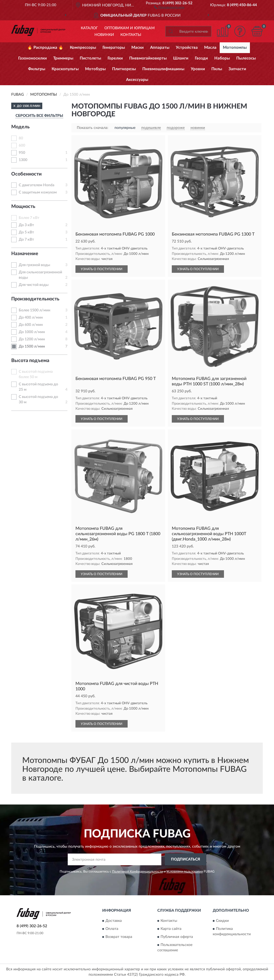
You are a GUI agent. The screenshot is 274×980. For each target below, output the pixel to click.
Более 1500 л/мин (35, 310)
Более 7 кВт (29, 218)
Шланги (181, 58)
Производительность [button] (35, 299)
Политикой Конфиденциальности (138, 871)
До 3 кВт (26, 225)
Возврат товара (119, 937)
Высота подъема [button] (30, 361)
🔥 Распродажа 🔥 (45, 48)
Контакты (131, 35)
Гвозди (201, 58)
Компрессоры (83, 48)
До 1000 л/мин (32, 332)
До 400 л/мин (31, 318)
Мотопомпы (235, 48)
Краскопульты (65, 69)
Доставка (114, 921)
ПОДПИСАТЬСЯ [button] (186, 859)
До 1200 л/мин (32, 339)
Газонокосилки (33, 58)
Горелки (115, 58)
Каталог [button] (89, 28)
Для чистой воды (34, 285)
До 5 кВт (26, 232)
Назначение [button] (25, 254)
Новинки (104, 35)
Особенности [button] (26, 174)
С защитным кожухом (38, 192)
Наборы (222, 58)
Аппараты (160, 48)
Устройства (187, 48)
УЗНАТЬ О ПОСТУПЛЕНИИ (102, 269)
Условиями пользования (185, 871)
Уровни (198, 69)
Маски (138, 48)
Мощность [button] (23, 207)
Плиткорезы (124, 69)
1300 (23, 160)
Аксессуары (137, 80)
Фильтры (37, 69)
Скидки (222, 921)
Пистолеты (90, 58)
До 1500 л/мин (32, 346)
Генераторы (114, 48)
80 (21, 138)
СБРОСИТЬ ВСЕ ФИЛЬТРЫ (39, 116)
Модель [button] (20, 127)
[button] (169, 7)
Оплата (112, 929)
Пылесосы (246, 58)
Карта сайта (171, 929)
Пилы (217, 69)
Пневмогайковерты (148, 58)
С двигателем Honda (37, 185)
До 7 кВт (26, 240)
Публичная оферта (177, 937)
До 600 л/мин (31, 325)
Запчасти (237, 69)
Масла (210, 48)
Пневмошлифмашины (163, 69)
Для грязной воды (34, 265)
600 (22, 146)
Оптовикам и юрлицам (130, 28)
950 (22, 153)
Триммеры (63, 58)
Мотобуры (95, 69)
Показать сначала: (93, 128)
